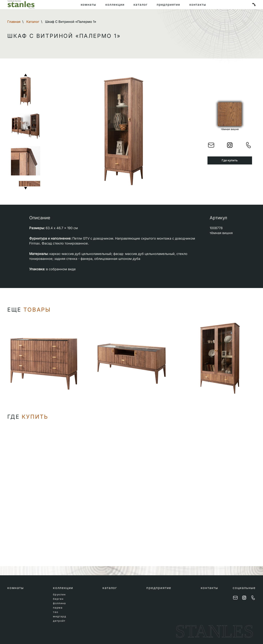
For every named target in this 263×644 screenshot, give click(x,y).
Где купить (230, 160)
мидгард (60, 616)
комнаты (86, 5)
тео (56, 612)
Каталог (33, 22)
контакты (200, 5)
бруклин (59, 594)
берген (58, 599)
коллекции (114, 5)
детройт (59, 621)
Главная (14, 22)
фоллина (59, 603)
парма (58, 608)
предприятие (170, 5)
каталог (140, 5)
